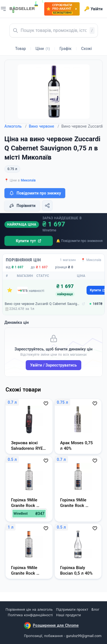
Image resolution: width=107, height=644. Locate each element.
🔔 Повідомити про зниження (79, 241)
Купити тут (29, 241)
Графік (65, 49)
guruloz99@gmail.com (84, 636)
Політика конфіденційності (30, 615)
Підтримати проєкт (72, 609)
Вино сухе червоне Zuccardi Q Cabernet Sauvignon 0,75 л (43, 304)
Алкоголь (15, 126)
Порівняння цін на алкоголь (29, 609)
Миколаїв (28, 180)
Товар (21, 49)
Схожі (86, 49)
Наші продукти (68, 615)
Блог (95, 609)
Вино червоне (44, 126)
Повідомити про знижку (35, 193)
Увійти (93, 9)
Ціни (43, 49)
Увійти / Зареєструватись (53, 365)
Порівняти (22, 206)
